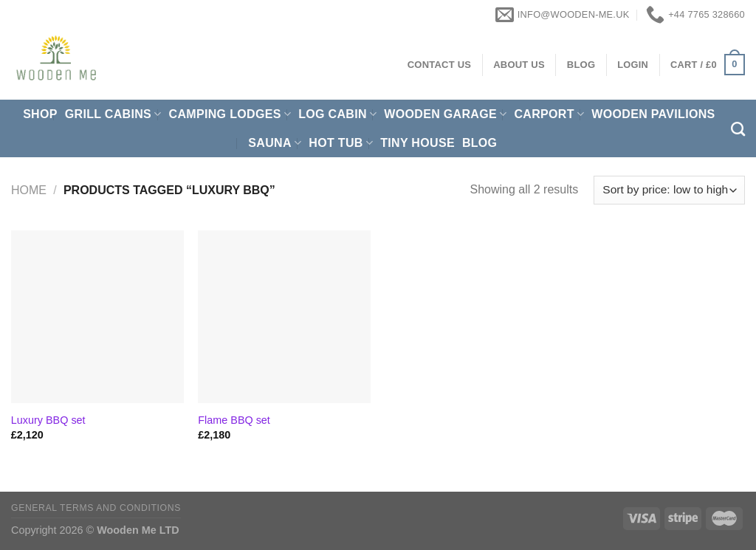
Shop (40, 114)
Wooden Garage (445, 114)
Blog (480, 143)
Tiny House (417, 143)
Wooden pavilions (653, 114)
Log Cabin (337, 114)
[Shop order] (669, 190)
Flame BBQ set (234, 420)
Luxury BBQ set (48, 420)
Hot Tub (341, 143)
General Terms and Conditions (96, 508)
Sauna (275, 143)
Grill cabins (113, 114)
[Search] (738, 129)
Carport (549, 114)
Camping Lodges (230, 114)
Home (29, 190)
